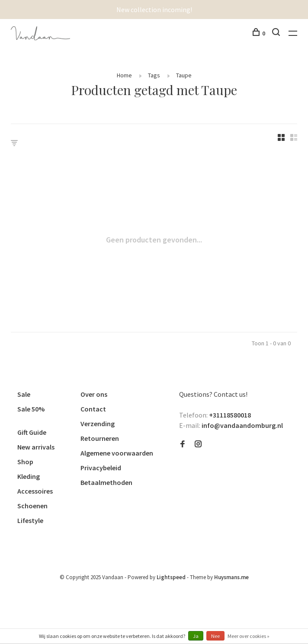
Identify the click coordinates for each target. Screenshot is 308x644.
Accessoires (35, 491)
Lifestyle (30, 520)
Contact (93, 409)
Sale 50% (31, 409)
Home (124, 75)
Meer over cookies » (249, 636)
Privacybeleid (101, 468)
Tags (154, 75)
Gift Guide (32, 432)
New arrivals (36, 447)
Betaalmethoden (106, 482)
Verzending (98, 424)
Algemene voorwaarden (117, 453)
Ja (196, 636)
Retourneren (100, 438)
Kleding (29, 476)
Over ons (94, 394)
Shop (25, 462)
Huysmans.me (231, 577)
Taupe (184, 75)
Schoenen (32, 506)
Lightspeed (171, 577)
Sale (24, 394)
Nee (215, 636)
